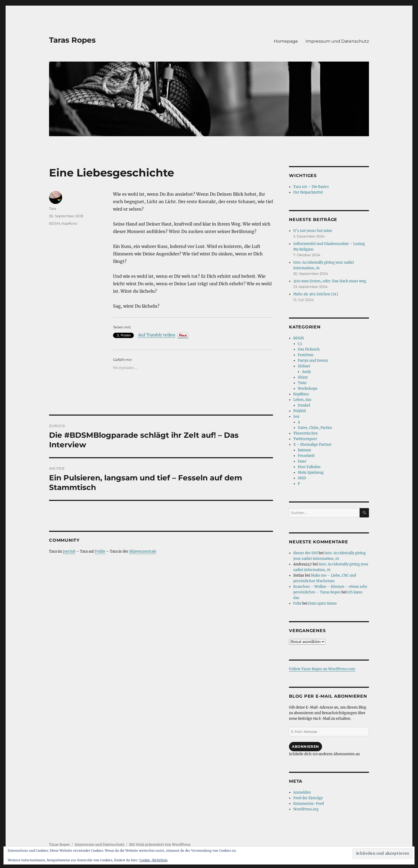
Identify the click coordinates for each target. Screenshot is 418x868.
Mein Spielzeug (311, 473)
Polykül (300, 411)
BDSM (55, 223)
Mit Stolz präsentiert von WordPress (160, 845)
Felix (297, 603)
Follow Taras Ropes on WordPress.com (322, 669)
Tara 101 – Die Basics (311, 187)
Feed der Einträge (308, 798)
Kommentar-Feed (309, 804)
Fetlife (100, 551)
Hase (302, 461)
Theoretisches (306, 433)
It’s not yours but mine (313, 231)
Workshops (308, 389)
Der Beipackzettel (308, 192)
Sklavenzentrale (143, 551)
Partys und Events (313, 361)
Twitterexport (305, 439)
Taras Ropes (72, 40)
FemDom (306, 355)
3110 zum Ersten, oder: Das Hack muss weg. (330, 281)
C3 (300, 344)
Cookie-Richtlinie (154, 860)
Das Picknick (309, 349)
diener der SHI (306, 553)
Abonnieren (306, 746)
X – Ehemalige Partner (312, 445)
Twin (302, 383)
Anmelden (302, 792)
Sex (296, 417)
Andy (306, 372)
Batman (304, 450)
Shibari (304, 366)
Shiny (303, 377)
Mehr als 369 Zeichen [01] (316, 294)
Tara (53, 208)
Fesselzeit (306, 456)
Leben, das (302, 400)
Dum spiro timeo (322, 603)
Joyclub (69, 551)
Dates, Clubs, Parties (315, 428)
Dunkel (304, 405)
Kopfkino (69, 223)
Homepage (286, 41)
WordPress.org (306, 809)
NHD (302, 478)
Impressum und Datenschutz (337, 41)
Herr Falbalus (309, 467)
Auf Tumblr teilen (157, 335)
